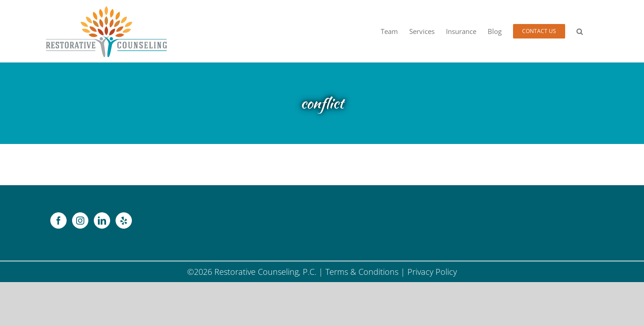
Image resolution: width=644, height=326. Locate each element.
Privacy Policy (432, 272)
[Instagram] (80, 221)
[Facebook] (58, 221)
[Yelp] (124, 221)
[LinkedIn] (102, 221)
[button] (591, 31)
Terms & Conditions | (366, 272)
